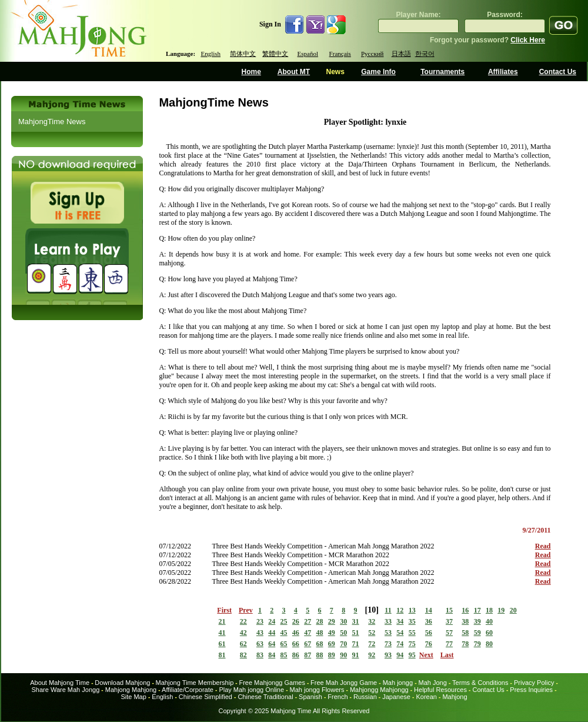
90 (343, 655)
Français (340, 54)
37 (449, 621)
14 (429, 610)
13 (412, 610)
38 (465, 621)
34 (400, 621)
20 (513, 610)
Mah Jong (433, 683)
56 (429, 633)
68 (320, 644)
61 (222, 644)
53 (388, 633)
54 (400, 633)
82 (243, 655)
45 (284, 633)
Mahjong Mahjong (131, 690)
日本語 (401, 54)
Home (251, 72)
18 (489, 610)
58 (465, 633)
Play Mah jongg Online (251, 690)
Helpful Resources (440, 690)
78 (465, 644)
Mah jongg (398, 683)
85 (284, 655)
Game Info (378, 72)
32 (372, 621)
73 (388, 644)
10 (372, 610)
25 (284, 621)
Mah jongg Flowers (317, 690)
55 (412, 633)
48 (320, 633)
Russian (365, 697)
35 (412, 621)
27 (308, 621)
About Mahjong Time (60, 683)
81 (222, 655)
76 (429, 644)
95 (412, 655)
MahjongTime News (52, 122)
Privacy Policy (534, 683)
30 (343, 621)
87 (308, 655)
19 (501, 610)
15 (449, 610)
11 (388, 610)
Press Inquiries (531, 690)
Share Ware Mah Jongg (66, 690)
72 (372, 644)
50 (343, 633)
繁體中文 (275, 54)
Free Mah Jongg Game (344, 683)
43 (260, 633)
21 (222, 621)
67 (308, 644)
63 (260, 644)
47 (308, 633)
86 (296, 655)
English (211, 54)
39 (477, 621)
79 (477, 644)
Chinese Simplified (206, 697)
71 (356, 644)
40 (489, 621)
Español (308, 54)
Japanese (396, 697)
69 (332, 644)
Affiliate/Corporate (188, 690)
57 (449, 633)
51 (356, 633)
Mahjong (455, 697)
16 (465, 610)
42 (243, 633)
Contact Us (558, 72)
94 (400, 655)
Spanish (310, 697)
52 (372, 633)
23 (260, 621)
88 (320, 655)
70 (343, 644)
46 (296, 633)
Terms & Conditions (480, 683)
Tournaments (442, 72)
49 (332, 633)
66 (296, 644)
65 (284, 644)
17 (477, 610)
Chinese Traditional (265, 697)
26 (296, 621)
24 (272, 621)
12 (400, 610)
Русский (372, 54)
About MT (294, 72)
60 (489, 633)
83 (260, 655)
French (338, 697)
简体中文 (243, 54)
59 (477, 633)
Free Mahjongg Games (272, 683)
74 (400, 644)
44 (272, 633)
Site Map (133, 697)
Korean (426, 697)
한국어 (425, 54)
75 (412, 644)
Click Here (528, 40)
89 (332, 655)
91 (356, 655)
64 (272, 644)
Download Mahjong (122, 683)
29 (332, 621)
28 (320, 621)
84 (272, 655)
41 (222, 633)
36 (429, 621)
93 (388, 655)
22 (243, 621)
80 (489, 644)
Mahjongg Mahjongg (379, 690)
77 (449, 644)
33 (388, 621)
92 (372, 655)
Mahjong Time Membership (195, 683)
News (335, 72)
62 (243, 644)
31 (356, 621)
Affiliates (503, 72)
